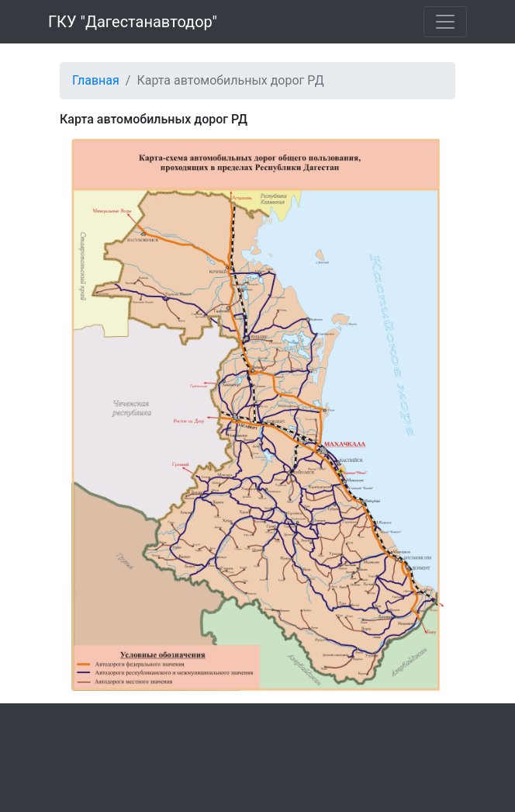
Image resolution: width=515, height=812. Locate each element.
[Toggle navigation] (445, 22)
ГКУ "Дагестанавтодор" (133, 22)
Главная (96, 80)
